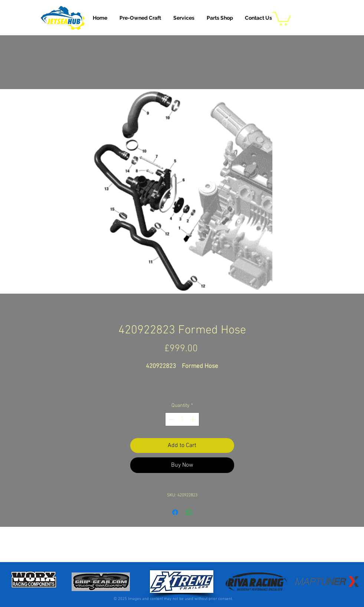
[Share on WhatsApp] (189, 512)
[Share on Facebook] (175, 512)
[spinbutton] (182, 419)
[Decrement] (171, 419)
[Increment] (194, 419)
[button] (184, 18)
